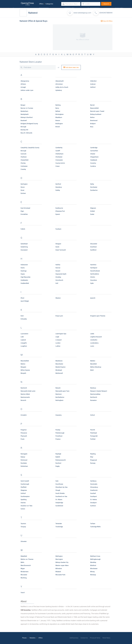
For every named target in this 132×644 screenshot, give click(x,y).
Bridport (93, 124)
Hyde (92, 283)
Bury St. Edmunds (26, 133)
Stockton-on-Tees (26, 506)
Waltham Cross (95, 556)
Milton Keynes (25, 370)
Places (24, 638)
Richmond (24, 460)
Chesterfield (24, 160)
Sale (57, 481)
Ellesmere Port (60, 211)
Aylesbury (59, 90)
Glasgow (58, 244)
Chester (93, 154)
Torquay (23, 527)
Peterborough (60, 433)
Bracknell (24, 120)
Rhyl (92, 457)
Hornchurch (59, 280)
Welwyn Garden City (62, 562)
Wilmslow (59, 569)
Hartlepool (94, 268)
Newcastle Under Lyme (28, 391)
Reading (93, 454)
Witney (92, 572)
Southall (93, 493)
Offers (41, 4)
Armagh (23, 87)
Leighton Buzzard (96, 337)
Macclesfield (25, 361)
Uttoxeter (24, 541)
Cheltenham (59, 154)
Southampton (25, 496)
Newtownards (25, 397)
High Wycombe (25, 277)
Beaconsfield (94, 108)
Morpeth (23, 373)
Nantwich (24, 388)
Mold (92, 370)
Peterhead (94, 433)
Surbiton (93, 506)
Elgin (22, 211)
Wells (22, 562)
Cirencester (59, 160)
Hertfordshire (95, 274)
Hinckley (58, 277)
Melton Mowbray (96, 367)
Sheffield (24, 487)
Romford (58, 463)
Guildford (93, 250)
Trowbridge (59, 527)
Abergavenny (25, 81)
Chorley (23, 163)
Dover (22, 190)
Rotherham (24, 466)
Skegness (24, 490)
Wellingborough (95, 559)
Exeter (92, 214)
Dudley (58, 190)
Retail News (106, 638)
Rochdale (24, 463)
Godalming (24, 247)
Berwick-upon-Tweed (97, 111)
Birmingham (60, 114)
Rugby (58, 466)
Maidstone (59, 361)
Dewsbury (59, 187)
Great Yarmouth (61, 250)
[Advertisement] (35, 37)
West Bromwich (26, 565)
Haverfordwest (95, 271)
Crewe (57, 166)
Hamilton (93, 265)
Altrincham (59, 84)
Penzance (24, 433)
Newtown (59, 394)
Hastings (24, 271)
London (58, 343)
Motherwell (59, 373)
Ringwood (94, 460)
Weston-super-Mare (62, 565)
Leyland (23, 340)
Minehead (59, 370)
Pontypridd (94, 436)
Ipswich (93, 298)
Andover (93, 84)
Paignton (24, 430)
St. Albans (59, 500)
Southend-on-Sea (61, 496)
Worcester (24, 575)
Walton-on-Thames (27, 559)
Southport (94, 496)
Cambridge (94, 148)
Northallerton (60, 397)
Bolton (92, 117)
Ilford (22, 298)
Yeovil (23, 593)
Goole (57, 247)
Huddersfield (25, 283)
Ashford (93, 87)
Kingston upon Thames (98, 316)
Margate (23, 367)
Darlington (24, 184)
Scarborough (25, 484)
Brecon (58, 120)
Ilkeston (58, 298)
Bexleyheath (25, 114)
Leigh (57, 337)
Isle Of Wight (25, 301)
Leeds (92, 334)
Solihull (23, 493)
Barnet (92, 105)
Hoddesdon (24, 280)
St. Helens (94, 500)
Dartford (58, 184)
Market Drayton (60, 367)
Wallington (59, 556)
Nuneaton (93, 400)
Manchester (59, 364)
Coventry (93, 163)
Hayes (23, 274)
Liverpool (59, 340)
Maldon (93, 361)
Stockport (93, 503)
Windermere (24, 572)
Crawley (23, 169)
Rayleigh (58, 454)
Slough (58, 490)
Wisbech (58, 572)
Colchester (24, 166)
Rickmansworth (61, 460)
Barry (57, 108)
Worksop (93, 575)
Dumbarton (94, 190)
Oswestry (59, 415)
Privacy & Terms (95, 638)
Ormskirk (24, 415)
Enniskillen (24, 214)
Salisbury (93, 481)
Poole (22, 439)
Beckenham (24, 111)
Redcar (23, 457)
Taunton (23, 524)
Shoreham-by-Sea (61, 487)
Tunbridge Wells (95, 527)
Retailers (32, 638)
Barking (58, 105)
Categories (49, 4)
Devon (23, 187)
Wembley (93, 562)
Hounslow (94, 280)
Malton (23, 364)
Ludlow (58, 346)
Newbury (93, 388)
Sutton (23, 509)
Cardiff (58, 151)
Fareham (58, 229)
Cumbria (93, 166)
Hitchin (93, 277)
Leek (22, 337)
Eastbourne (59, 208)
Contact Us (84, 638)
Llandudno (94, 340)
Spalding (24, 500)
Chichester (59, 157)
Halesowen (24, 265)
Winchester (94, 569)
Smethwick (94, 490)
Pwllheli (93, 439)
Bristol (58, 127)
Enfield (92, 211)
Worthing (24, 578)
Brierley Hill (24, 130)
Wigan (23, 569)
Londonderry (94, 343)
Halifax (58, 265)
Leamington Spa (61, 334)
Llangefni (24, 343)
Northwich (94, 397)
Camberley (59, 148)
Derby (92, 184)
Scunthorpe (59, 484)
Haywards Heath (61, 274)
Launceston (24, 334)
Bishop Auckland (96, 114)
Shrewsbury (94, 487)
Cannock (23, 154)
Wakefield (24, 556)
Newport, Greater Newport (99, 391)
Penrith (93, 430)
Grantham (93, 247)
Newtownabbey (95, 394)
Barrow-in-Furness (27, 108)
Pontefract (59, 436)
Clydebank (94, 160)
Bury (92, 127)
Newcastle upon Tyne (62, 391)
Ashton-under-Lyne (27, 90)
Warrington (59, 559)
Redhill (58, 457)
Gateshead (24, 244)
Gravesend (24, 250)
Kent (22, 316)
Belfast (58, 111)
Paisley (58, 430)
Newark (58, 388)
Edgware (93, 208)
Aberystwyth (60, 81)
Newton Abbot (25, 394)
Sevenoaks (94, 484)
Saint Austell (25, 481)
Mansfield (93, 364)
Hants (23, 268)
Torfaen (93, 524)
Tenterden (59, 524)
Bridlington (59, 124)
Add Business (74, 638)
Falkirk (23, 229)
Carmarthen (94, 151)
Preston (58, 439)
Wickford (93, 565)
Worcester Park (60, 575)
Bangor (23, 105)
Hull (57, 283)
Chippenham (94, 157)
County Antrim (60, 163)
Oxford (92, 415)
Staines (23, 503)
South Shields (60, 493)
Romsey (93, 463)
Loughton (24, 346)
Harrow (58, 268)
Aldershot (93, 81)
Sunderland (59, 506)
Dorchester (94, 187)
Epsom (58, 214)
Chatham (24, 157)
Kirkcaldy (24, 319)
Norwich (23, 400)
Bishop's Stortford (27, 117)
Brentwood (94, 120)
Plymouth (24, 436)
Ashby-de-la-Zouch (62, 87)
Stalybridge (59, 503)
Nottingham (59, 400)
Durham (23, 193)
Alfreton (23, 84)
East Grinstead (25, 208)
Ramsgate (24, 454)
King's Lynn (59, 316)
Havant (58, 271)
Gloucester (94, 244)
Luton (92, 346)
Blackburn (59, 117)
